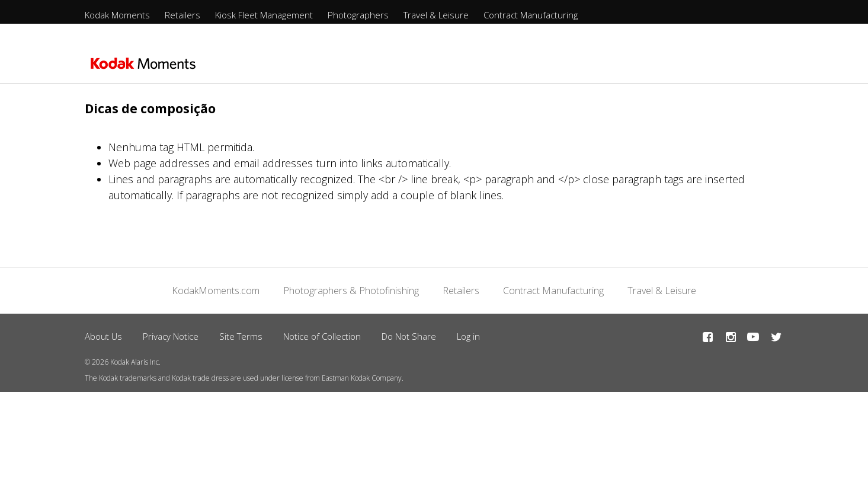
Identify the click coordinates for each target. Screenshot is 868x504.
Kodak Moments (117, 15)
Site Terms (241, 336)
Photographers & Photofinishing (351, 291)
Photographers (358, 15)
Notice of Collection (322, 336)
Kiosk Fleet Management (264, 15)
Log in (468, 336)
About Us (103, 336)
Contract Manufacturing (531, 15)
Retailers (182, 15)
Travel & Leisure (436, 15)
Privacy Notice (171, 336)
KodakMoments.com (216, 291)
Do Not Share (409, 336)
